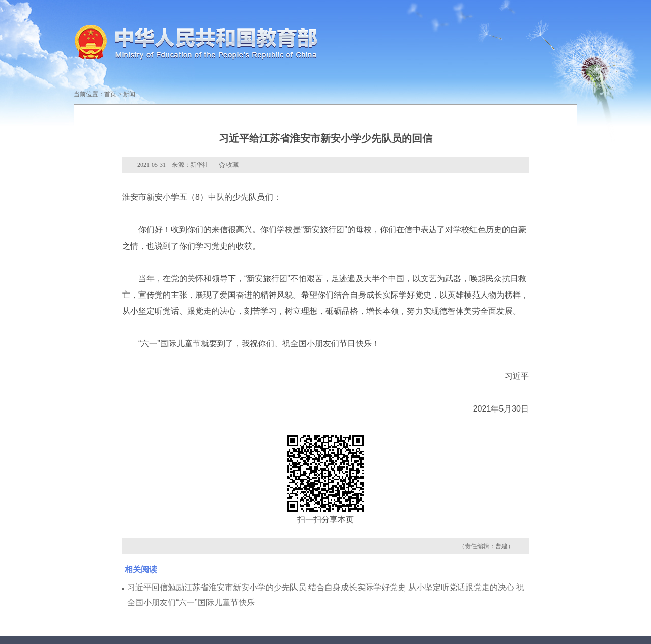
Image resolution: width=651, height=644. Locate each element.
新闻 (129, 94)
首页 (110, 94)
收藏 (232, 165)
